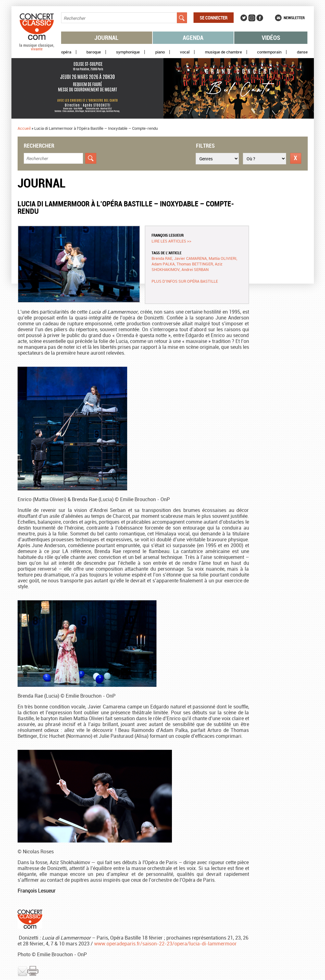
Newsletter (294, 18)
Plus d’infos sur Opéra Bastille (185, 281)
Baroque (94, 52)
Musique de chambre (223, 52)
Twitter (244, 18)
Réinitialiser (296, 158)
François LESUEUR (168, 235)
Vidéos (271, 38)
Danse (302, 52)
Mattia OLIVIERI (223, 258)
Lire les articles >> (171, 241)
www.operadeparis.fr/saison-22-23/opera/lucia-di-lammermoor (165, 944)
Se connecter (214, 18)
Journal (106, 38)
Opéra (66, 52)
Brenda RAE (162, 258)
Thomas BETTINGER (195, 264)
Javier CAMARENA (190, 258)
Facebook (260, 18)
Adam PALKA (163, 264)
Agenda (193, 38)
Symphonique (128, 52)
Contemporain (269, 52)
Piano (160, 52)
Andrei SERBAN (195, 269)
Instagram (252, 18)
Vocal (185, 52)
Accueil (24, 128)
